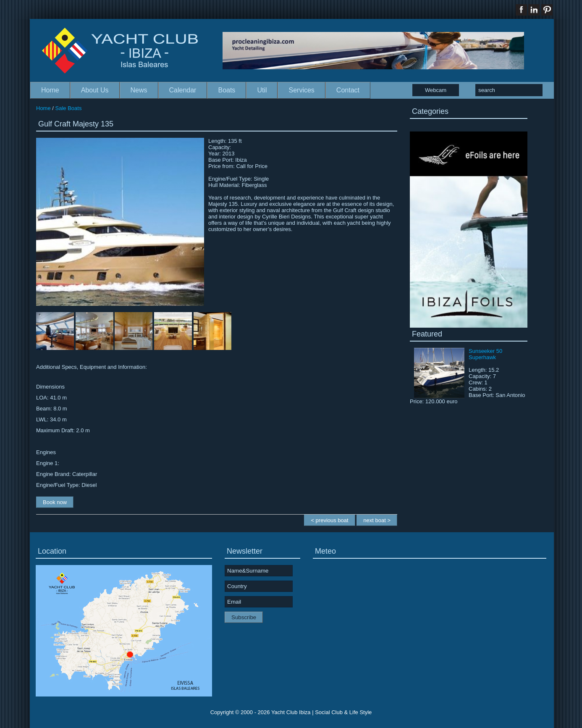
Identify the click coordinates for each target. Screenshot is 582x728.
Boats (227, 90)
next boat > (377, 520)
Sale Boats (69, 108)
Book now (55, 502)
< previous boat (329, 520)
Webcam (436, 90)
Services (301, 90)
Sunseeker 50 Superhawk (485, 354)
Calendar (183, 90)
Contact (348, 90)
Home (50, 90)
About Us (95, 90)
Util (262, 90)
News (139, 90)
